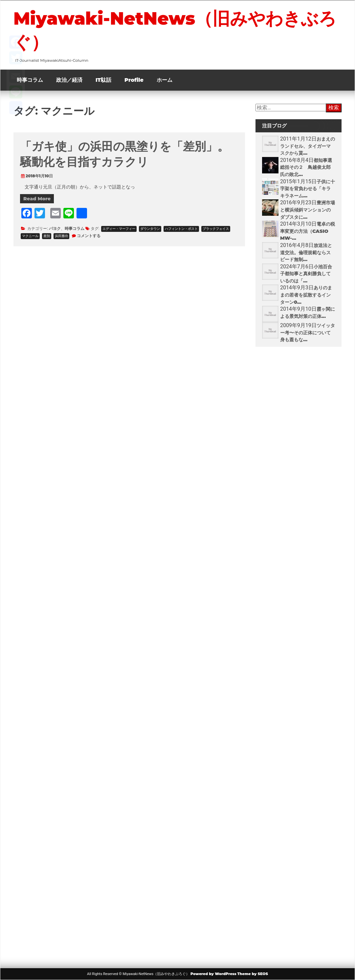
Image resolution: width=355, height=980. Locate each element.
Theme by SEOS (253, 974)
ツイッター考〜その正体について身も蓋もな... (308, 333)
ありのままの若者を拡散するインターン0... (306, 295)
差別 (47, 236)
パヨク (55, 228)
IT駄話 (103, 80)
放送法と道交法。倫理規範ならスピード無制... (306, 252)
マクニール (30, 236)
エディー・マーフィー (119, 229)
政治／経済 (69, 80)
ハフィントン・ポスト (181, 229)
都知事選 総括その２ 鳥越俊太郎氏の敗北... (308, 167)
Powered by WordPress (213, 974)
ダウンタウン (150, 229)
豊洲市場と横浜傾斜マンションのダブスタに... (308, 210)
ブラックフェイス (216, 229)
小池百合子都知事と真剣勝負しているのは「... (306, 274)
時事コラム (30, 80)
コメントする (89, 236)
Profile (134, 80)
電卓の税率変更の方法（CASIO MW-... (308, 231)
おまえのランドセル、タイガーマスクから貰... (308, 146)
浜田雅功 (61, 236)
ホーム (165, 80)
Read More (37, 199)
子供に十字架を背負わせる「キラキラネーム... (308, 189)
